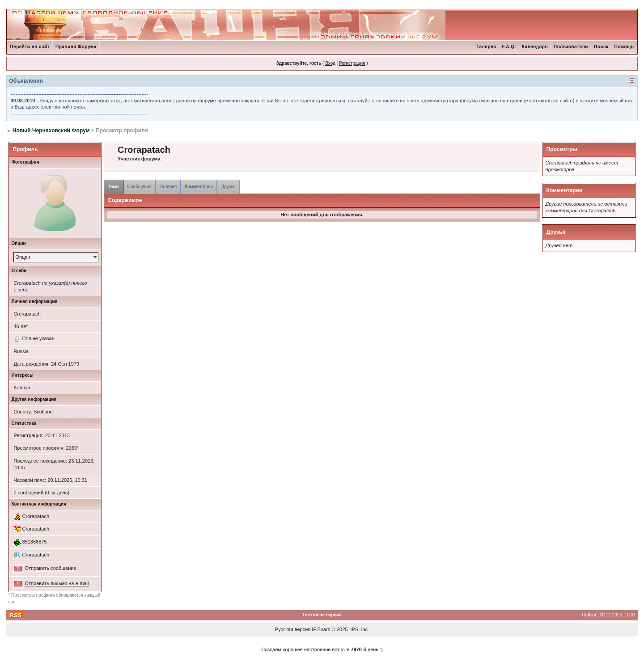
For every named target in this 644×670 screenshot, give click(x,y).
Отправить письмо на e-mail (57, 584)
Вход (330, 63)
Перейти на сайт (30, 47)
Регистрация (352, 63)
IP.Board (321, 629)
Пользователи (571, 47)
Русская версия (293, 629)
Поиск (601, 47)
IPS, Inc (359, 629)
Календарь (535, 47)
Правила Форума (76, 47)
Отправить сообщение (50, 569)
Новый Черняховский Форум (51, 131)
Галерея (487, 47)
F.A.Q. (509, 47)
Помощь (624, 47)
